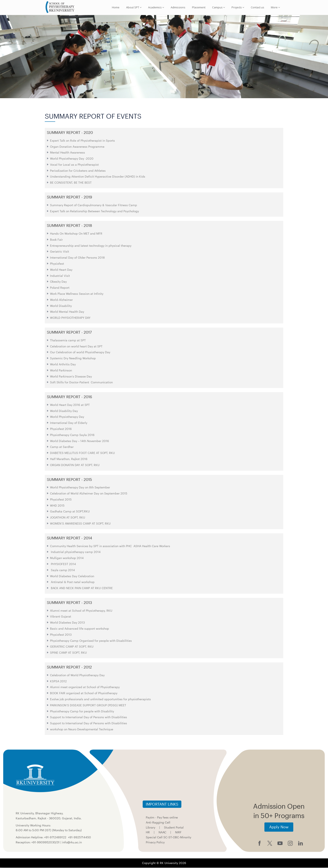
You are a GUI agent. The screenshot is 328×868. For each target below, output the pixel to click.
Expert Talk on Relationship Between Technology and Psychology (94, 212)
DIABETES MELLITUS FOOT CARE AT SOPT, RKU (82, 453)
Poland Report (60, 288)
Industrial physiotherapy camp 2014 (75, 552)
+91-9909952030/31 (46, 843)
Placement (199, 7)
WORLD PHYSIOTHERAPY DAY (70, 318)
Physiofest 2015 (61, 500)
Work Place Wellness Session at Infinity (77, 294)
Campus (218, 7)
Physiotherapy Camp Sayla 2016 (72, 435)
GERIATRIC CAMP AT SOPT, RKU (72, 647)
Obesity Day (58, 282)
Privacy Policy (155, 843)
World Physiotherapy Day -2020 (72, 159)
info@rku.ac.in (72, 843)
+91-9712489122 (55, 838)
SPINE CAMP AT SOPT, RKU (68, 653)
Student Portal (174, 828)
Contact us (258, 7)
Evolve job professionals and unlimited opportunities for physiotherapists (100, 700)
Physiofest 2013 (61, 635)
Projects (238, 7)
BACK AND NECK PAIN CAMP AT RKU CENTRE (81, 589)
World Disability (61, 306)
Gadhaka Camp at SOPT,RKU (70, 512)
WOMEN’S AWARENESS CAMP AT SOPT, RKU (80, 524)
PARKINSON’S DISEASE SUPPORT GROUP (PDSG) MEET (88, 706)
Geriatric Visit (60, 252)
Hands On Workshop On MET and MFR (76, 234)
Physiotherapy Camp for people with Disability (82, 712)
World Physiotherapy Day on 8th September (80, 488)
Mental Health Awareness (67, 153)
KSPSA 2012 (58, 682)
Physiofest (57, 264)
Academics (156, 7)
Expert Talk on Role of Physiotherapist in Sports (82, 141)
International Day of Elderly (69, 423)
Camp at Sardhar (62, 447)
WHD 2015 (57, 506)
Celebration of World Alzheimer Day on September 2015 (89, 494)
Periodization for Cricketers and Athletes (78, 171)
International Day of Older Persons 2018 (77, 258)
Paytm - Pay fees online (162, 818)
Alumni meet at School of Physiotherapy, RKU (81, 611)
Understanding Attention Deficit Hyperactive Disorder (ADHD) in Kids (98, 177)
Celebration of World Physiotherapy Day (77, 675)
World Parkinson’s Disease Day (71, 377)
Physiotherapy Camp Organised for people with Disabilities (91, 641)
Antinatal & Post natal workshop (72, 583)
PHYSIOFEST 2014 (63, 565)
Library (151, 828)
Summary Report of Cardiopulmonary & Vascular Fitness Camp (94, 205)
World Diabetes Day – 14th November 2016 (79, 441)
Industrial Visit (60, 276)
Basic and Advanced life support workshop (79, 629)
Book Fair (56, 240)
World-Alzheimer (61, 300)
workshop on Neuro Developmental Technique (82, 730)
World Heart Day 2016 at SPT (70, 405)
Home (116, 7)
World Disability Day (64, 411)
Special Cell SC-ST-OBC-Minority (168, 838)
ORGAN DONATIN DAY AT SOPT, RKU (75, 465)
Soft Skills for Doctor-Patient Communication (81, 383)
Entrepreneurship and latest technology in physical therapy (91, 246)
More (275, 7)
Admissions (178, 7)
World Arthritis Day (63, 365)
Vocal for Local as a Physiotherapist (74, 165)
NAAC (162, 833)
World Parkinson (61, 371)
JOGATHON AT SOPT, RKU (68, 518)
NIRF (178, 833)
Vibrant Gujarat (61, 617)
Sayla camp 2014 (62, 570)
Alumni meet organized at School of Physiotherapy (85, 688)
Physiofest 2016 (61, 429)
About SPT (134, 7)
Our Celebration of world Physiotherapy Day (80, 353)
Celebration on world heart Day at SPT (76, 347)
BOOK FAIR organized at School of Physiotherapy (84, 694)
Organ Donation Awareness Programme (77, 147)
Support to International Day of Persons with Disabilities (88, 718)
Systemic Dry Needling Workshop (73, 359)
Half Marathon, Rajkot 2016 (69, 459)
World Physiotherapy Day (67, 417)
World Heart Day (61, 270)
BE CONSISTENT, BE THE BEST (71, 183)
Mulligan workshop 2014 (67, 559)
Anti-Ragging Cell (158, 823)
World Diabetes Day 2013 (67, 623)
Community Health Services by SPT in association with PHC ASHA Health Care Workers (110, 546)
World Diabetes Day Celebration (72, 576)
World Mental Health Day (67, 312)
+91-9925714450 (79, 838)
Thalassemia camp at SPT (68, 341)
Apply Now (279, 827)
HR (148, 833)
